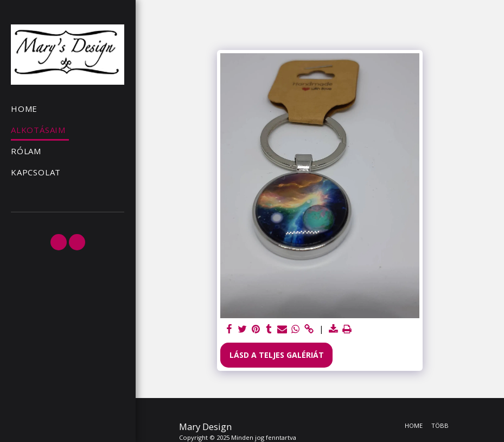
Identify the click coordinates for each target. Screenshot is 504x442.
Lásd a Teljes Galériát (277, 355)
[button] (59, 242)
